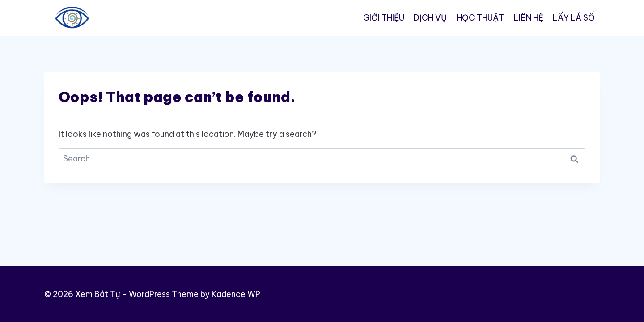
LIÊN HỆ (529, 18)
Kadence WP (236, 294)
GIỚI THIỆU (384, 18)
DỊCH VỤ (430, 18)
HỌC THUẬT (480, 18)
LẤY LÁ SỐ (574, 18)
